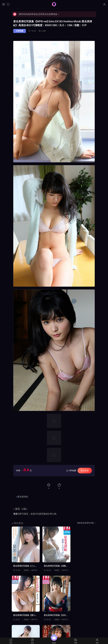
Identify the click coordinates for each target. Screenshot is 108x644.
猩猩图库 (54, 4)
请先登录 (85, 471)
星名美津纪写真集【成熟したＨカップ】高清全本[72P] (53, 566)
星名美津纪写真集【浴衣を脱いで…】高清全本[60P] (24, 615)
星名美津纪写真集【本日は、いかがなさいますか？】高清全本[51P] (82, 615)
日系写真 (20, 31)
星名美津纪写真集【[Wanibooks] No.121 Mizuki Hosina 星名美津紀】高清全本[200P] (54, 615)
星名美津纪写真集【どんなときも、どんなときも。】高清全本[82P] (24, 566)
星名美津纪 (23, 497)
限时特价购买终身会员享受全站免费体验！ (39, 14)
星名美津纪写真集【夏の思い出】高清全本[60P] (82, 566)
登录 (15, 514)
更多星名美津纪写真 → (87, 523)
